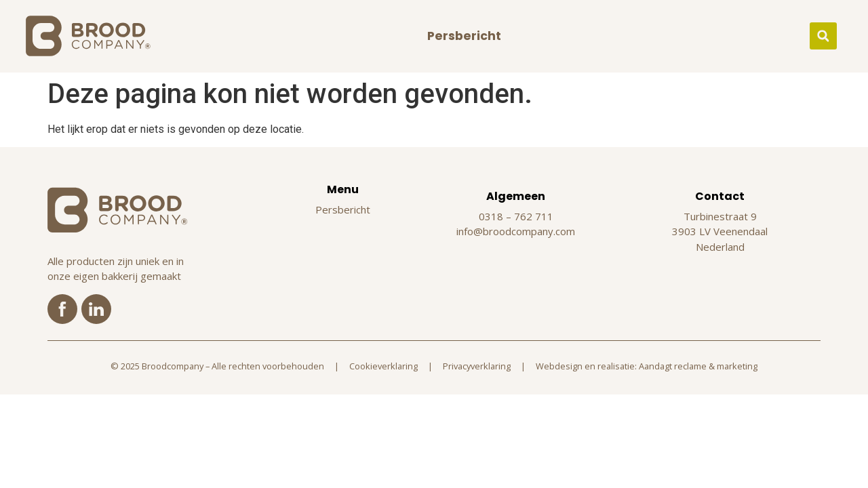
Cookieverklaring (383, 366)
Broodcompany (173, 366)
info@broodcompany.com (516, 231)
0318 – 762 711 (516, 216)
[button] (823, 36)
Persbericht (464, 36)
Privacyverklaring (477, 366)
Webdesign (559, 366)
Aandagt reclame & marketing (698, 366)
